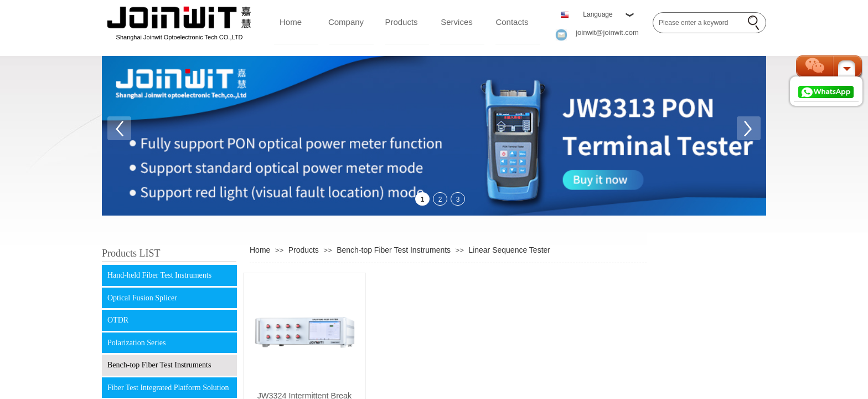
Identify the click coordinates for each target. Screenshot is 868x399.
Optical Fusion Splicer (142, 298)
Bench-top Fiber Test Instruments (159, 365)
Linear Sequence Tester (509, 250)
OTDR (118, 320)
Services (457, 22)
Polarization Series (136, 343)
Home (291, 22)
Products (401, 22)
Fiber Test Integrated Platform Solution (168, 388)
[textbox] (698, 23)
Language (598, 14)
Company (346, 22)
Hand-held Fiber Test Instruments (159, 275)
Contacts (512, 22)
